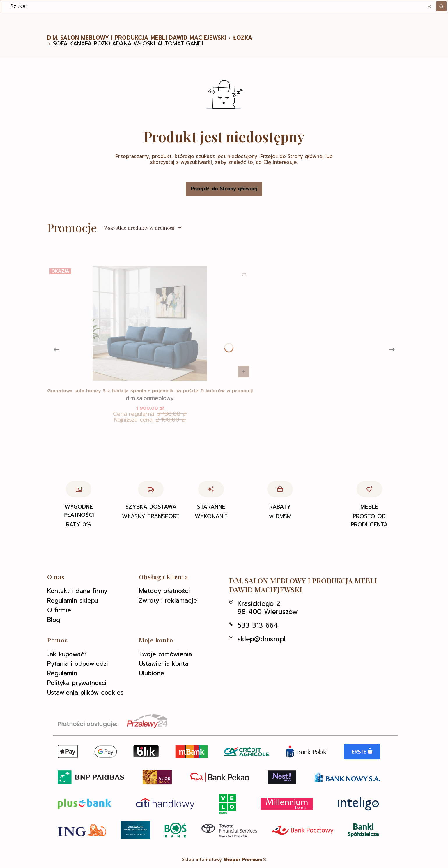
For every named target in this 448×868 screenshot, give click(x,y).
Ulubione (152, 673)
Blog (54, 620)
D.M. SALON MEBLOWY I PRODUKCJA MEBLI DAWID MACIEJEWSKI (137, 38)
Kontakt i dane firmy (77, 591)
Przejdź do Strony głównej (224, 189)
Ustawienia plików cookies (85, 693)
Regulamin (62, 673)
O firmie (59, 610)
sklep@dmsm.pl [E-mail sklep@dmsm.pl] (262, 639)
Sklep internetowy (222, 860)
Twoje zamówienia (165, 654)
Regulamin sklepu (73, 601)
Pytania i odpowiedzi (78, 664)
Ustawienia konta (164, 664)
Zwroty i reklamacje (168, 601)
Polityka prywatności (77, 683)
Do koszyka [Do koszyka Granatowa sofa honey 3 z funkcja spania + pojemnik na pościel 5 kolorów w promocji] (244, 372)
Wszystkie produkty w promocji (143, 228)
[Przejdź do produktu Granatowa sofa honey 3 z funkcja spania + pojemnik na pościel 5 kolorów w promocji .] (150, 323)
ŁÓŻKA (243, 38)
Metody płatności (164, 591)
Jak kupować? (67, 654)
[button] (441, 6)
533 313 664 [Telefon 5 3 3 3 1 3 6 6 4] (258, 625)
